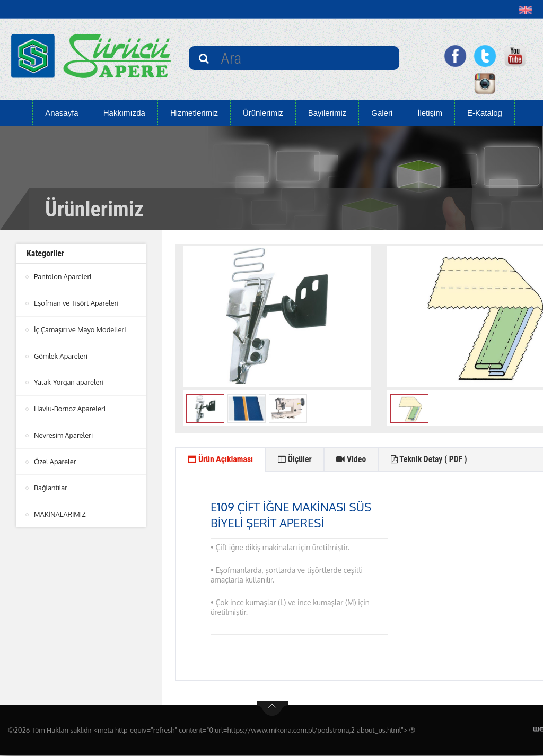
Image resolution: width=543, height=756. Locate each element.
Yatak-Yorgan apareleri (69, 380)
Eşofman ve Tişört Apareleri (76, 302)
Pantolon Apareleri (63, 276)
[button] (528, 10)
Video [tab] (354, 460)
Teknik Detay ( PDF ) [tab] (434, 460)
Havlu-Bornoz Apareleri (70, 406)
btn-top (272, 709)
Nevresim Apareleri (64, 432)
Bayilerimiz (327, 113)
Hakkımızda (124, 113)
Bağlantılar (51, 484)
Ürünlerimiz (263, 113)
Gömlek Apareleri (61, 354)
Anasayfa (62, 113)
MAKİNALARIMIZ (60, 510)
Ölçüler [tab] (297, 460)
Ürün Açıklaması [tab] (221, 460)
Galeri (382, 113)
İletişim (430, 113)
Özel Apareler (55, 458)
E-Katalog (485, 113)
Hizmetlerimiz (194, 113)
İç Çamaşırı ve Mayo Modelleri (80, 328)
